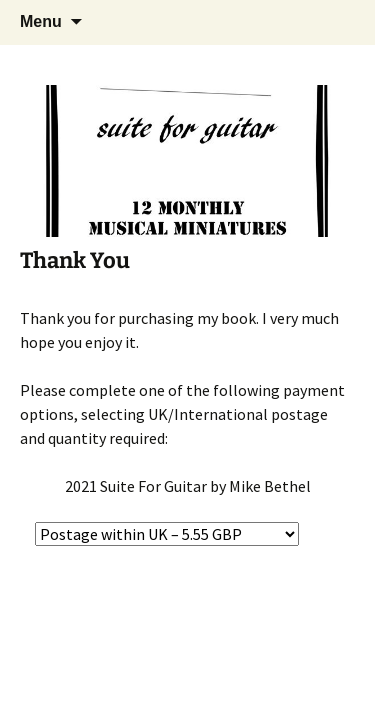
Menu (41, 21)
